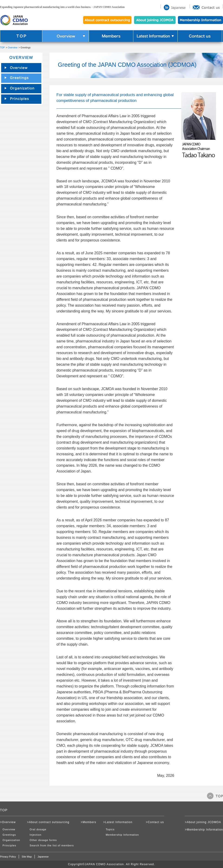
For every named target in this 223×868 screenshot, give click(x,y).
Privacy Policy (8, 857)
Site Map (27, 857)
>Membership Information (204, 830)
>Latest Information (118, 822)
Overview (13, 48)
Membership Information (122, 835)
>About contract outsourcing (48, 822)
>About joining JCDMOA (203, 822)
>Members (89, 822)
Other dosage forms (43, 840)
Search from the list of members (52, 845)
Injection (36, 835)
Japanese (43, 857)
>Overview (8, 822)
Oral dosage (38, 829)
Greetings (9, 835)
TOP (2, 48)
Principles (9, 845)
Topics (110, 829)
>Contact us (155, 822)
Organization (11, 840)
